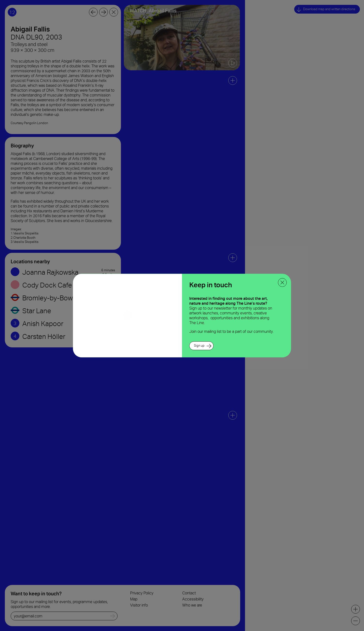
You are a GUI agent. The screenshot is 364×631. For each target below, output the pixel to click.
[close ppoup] (282, 282)
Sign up (199, 346)
